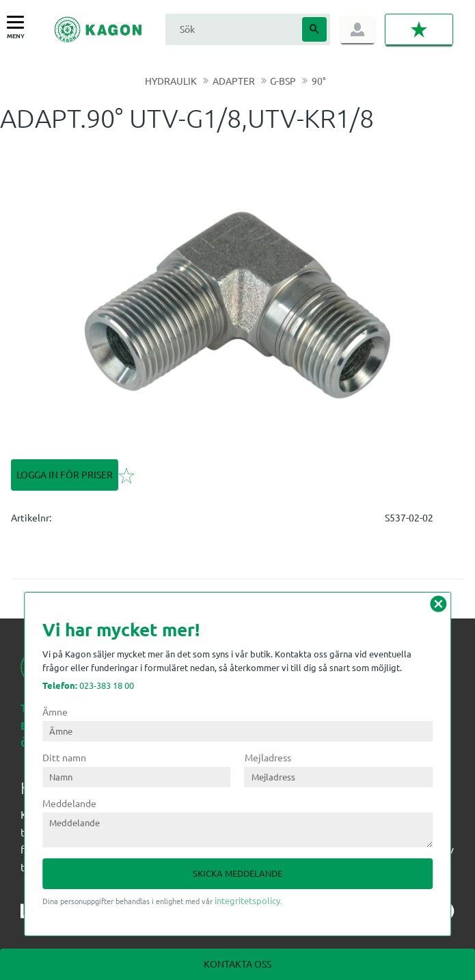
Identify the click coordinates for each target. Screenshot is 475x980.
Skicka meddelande (237, 873)
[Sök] (314, 29)
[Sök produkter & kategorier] (232, 29)
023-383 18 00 (88, 685)
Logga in (357, 29)
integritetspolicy (247, 900)
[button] (19, 23)
